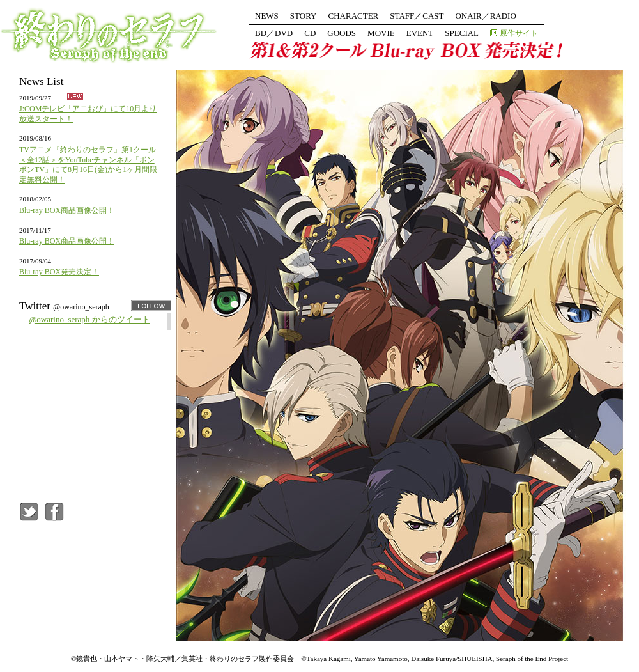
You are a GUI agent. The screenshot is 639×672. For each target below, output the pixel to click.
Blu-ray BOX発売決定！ (59, 272)
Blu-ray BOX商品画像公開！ (67, 210)
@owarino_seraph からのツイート (89, 319)
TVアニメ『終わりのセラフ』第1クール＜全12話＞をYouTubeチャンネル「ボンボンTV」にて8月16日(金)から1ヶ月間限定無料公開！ (88, 165)
